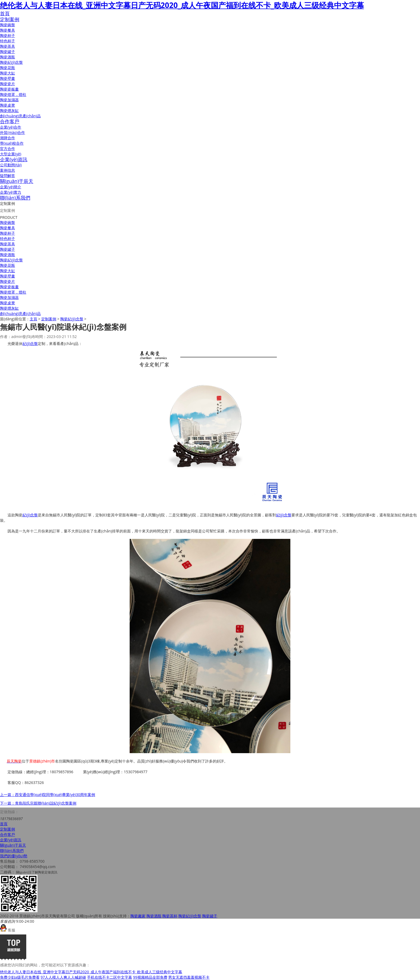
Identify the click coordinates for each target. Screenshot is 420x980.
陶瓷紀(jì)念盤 (11, 62)
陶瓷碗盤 (7, 25)
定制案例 (10, 19)
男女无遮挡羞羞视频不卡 (189, 977)
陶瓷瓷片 (7, 84)
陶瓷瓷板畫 (9, 89)
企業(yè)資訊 (14, 159)
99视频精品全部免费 (150, 977)
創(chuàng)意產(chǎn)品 (20, 116)
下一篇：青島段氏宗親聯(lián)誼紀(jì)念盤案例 (38, 803)
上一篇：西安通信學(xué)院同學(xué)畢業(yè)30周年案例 (48, 795)
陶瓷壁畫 (7, 78)
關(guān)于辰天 (17, 181)
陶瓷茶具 (7, 46)
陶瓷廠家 (138, 916)
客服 (8, 930)
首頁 (5, 13)
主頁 (33, 319)
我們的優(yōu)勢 (14, 856)
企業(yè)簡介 (11, 187)
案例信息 (7, 170)
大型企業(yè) (11, 154)
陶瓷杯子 (7, 35)
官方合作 (7, 149)
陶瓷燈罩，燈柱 (13, 292)
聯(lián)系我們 (15, 198)
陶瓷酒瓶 (7, 57)
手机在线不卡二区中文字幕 (110, 977)
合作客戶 (10, 121)
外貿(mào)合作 (12, 132)
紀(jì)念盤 (30, 343)
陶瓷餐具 (7, 30)
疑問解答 (7, 176)
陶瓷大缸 (7, 73)
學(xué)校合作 (12, 143)
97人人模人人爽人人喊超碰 (63, 977)
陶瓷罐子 (7, 52)
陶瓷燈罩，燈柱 (13, 94)
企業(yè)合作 (11, 127)
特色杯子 (7, 41)
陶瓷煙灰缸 (9, 110)
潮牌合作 (7, 138)
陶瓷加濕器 (9, 100)
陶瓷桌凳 (7, 105)
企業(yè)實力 (11, 192)
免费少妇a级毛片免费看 (20, 977)
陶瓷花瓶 (7, 68)
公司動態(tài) (11, 165)
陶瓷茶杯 (170, 916)
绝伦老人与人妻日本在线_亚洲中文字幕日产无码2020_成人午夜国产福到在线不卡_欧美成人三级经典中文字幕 (182, 5)
